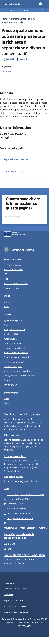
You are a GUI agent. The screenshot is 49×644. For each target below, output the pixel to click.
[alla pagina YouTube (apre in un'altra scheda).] (10, 549)
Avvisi (6, 307)
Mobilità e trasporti (13, 366)
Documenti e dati (12, 288)
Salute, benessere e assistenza (18, 371)
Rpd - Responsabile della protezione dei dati (19, 536)
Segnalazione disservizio (14, 600)
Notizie (7, 302)
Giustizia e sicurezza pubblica (17, 357)
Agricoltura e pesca (13, 320)
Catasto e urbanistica (14, 343)
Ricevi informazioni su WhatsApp (24, 555)
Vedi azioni (23, 59)
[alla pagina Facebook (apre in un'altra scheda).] (5, 549)
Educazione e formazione (16, 353)
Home (4, 19)
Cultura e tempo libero (14, 348)
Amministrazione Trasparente (22, 414)
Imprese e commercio (14, 362)
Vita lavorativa (10, 385)
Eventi (7, 403)
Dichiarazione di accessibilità (15, 589)
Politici (7, 279)
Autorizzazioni (10, 339)
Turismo (7, 380)
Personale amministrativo (16, 283)
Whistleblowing (13, 477)
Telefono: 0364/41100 (16, 499)
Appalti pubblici (11, 334)
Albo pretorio (12, 435)
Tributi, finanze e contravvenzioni (19, 376)
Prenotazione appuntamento (15, 606)
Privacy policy (9, 583)
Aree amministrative (13, 270)
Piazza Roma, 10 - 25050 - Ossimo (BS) (24, 494)
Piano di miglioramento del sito (16, 612)
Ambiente (8, 325)
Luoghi (7, 399)
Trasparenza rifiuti (15, 456)
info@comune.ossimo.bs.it (18, 518)
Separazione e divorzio (16, 159)
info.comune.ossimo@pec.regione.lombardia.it (24, 526)
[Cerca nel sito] (44, 10)
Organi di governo (12, 265)
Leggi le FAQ (9, 595)
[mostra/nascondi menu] (5, 10)
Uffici (6, 274)
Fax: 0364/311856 (14, 504)
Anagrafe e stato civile (12, 22)
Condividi (8, 59)
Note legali (8, 577)
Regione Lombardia (12, 4)
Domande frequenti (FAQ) (24, 19)
